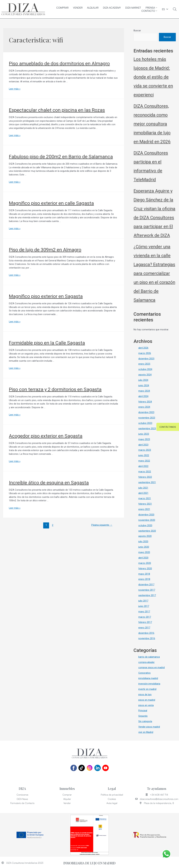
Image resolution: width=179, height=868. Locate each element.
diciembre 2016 (146, 632)
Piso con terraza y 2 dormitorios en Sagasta (55, 389)
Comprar (62, 8)
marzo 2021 (145, 498)
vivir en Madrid (146, 731)
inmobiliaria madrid (148, 677)
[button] (167, 427)
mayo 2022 (144, 461)
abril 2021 (143, 493)
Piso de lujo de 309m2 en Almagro (45, 250)
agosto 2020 (145, 536)
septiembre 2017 (147, 595)
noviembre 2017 (147, 589)
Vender (78, 8)
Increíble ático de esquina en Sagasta (49, 482)
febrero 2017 (145, 622)
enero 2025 (144, 364)
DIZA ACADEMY (112, 8)
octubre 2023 (145, 423)
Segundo (143, 715)
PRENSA (151, 8)
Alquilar (93, 8)
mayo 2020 (144, 552)
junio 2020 (144, 546)
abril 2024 (143, 396)
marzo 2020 (145, 562)
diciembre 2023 (146, 412)
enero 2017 (144, 627)
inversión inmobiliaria (149, 683)
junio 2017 (144, 605)
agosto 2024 (145, 375)
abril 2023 (143, 445)
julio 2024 (143, 380)
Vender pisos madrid (149, 726)
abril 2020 (143, 557)
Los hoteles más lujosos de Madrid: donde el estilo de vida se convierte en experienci (153, 77)
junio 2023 (144, 434)
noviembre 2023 (147, 418)
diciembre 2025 (146, 359)
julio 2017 (143, 600)
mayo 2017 (144, 611)
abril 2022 (143, 466)
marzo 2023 (145, 450)
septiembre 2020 (147, 530)
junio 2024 (144, 386)
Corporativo (145, 672)
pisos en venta (146, 704)
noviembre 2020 (147, 520)
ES (163, 9)
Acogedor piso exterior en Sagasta (46, 436)
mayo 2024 (144, 391)
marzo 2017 (145, 616)
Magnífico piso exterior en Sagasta (46, 296)
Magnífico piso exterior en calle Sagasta (51, 203)
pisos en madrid (147, 699)
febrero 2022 (145, 477)
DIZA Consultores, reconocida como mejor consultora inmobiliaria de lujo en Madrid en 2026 (152, 124)
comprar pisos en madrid (152, 667)
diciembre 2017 (146, 584)
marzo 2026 (145, 353)
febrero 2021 (145, 504)
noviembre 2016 (147, 638)
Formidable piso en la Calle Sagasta (47, 342)
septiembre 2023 (147, 429)
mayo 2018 (144, 573)
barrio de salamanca (149, 656)
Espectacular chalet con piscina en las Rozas (57, 110)
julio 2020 (143, 541)
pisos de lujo (145, 694)
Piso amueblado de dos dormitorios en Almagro (59, 63)
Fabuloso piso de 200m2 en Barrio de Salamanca (61, 157)
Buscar (137, 31)
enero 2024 (144, 407)
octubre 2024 (145, 369)
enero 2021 (144, 509)
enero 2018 (144, 579)
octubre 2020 (145, 525)
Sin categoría (145, 720)
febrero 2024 (145, 402)
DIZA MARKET (133, 8)
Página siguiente (101, 525)
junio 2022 (144, 455)
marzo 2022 (145, 471)
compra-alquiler (147, 661)
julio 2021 (143, 487)
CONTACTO (149, 11)
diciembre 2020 (146, 514)
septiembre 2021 (147, 482)
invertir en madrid (147, 688)
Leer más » (15, 89)
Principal (143, 710)
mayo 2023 (144, 439)
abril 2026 (143, 348)
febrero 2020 (145, 568)
